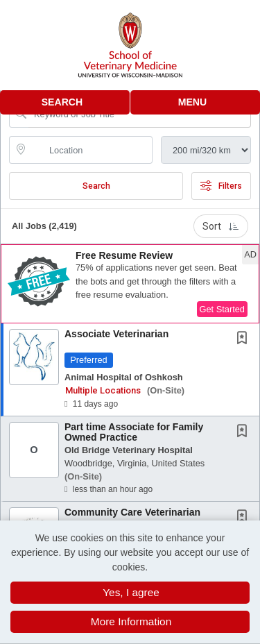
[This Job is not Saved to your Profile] (245, 339)
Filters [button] (221, 186)
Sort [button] (221, 226)
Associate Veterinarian (116, 334)
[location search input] (90, 150)
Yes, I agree (131, 592)
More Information (131, 621)
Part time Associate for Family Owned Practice (134, 432)
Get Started (222, 309)
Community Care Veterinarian (132, 512)
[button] (196, 102)
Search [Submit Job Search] (96, 186)
